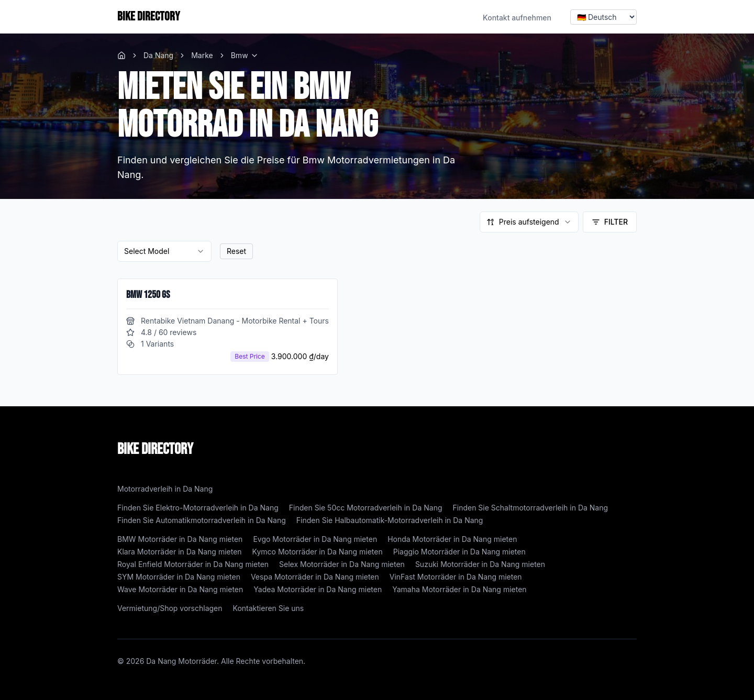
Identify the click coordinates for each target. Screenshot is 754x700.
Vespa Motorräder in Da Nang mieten (315, 577)
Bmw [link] (240, 55)
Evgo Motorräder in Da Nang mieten (315, 539)
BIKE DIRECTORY (148, 16)
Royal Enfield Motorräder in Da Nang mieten (193, 564)
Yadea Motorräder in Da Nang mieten (318, 589)
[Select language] (603, 17)
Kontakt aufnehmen (517, 18)
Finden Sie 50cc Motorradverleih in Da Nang (366, 508)
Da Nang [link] (158, 55)
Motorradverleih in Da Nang (165, 489)
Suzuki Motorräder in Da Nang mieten (480, 564)
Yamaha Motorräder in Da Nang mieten (459, 589)
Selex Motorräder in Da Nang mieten (342, 564)
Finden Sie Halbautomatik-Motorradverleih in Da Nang (390, 520)
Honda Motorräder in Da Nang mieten (452, 539)
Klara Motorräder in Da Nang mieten (180, 552)
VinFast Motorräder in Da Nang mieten (456, 577)
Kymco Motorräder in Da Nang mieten (318, 552)
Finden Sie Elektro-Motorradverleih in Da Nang (198, 508)
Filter (610, 222)
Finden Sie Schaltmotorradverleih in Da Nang (531, 508)
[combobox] (529, 222)
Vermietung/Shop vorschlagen (170, 608)
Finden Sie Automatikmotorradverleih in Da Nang (202, 520)
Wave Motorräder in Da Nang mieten (180, 589)
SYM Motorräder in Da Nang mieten (179, 577)
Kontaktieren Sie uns (269, 608)
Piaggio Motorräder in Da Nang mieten (459, 552)
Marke (202, 55)
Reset (236, 251)
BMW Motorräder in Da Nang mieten (180, 539)
